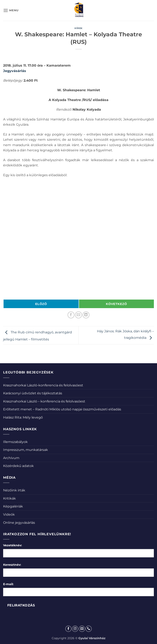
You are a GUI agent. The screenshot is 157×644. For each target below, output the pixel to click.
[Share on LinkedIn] (86, 315)
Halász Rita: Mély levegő (23, 417)
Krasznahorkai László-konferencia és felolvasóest (43, 385)
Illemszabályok (15, 442)
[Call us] (89, 629)
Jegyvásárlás (15, 71)
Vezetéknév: (13, 545)
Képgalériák (13, 506)
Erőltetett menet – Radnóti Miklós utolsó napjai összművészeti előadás (62, 409)
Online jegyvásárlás (19, 523)
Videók (9, 514)
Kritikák (9, 498)
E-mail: (8, 584)
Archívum (11, 458)
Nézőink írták (14, 490)
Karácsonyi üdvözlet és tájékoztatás (33, 393)
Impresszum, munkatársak (26, 450)
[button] (11, 10)
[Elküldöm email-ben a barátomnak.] (78, 315)
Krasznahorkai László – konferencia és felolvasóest (44, 401)
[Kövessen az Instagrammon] (75, 629)
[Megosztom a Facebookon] (71, 315)
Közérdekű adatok (18, 466)
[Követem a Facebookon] (68, 629)
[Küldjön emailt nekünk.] (82, 629)
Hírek (78, 28)
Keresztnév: (12, 565)
